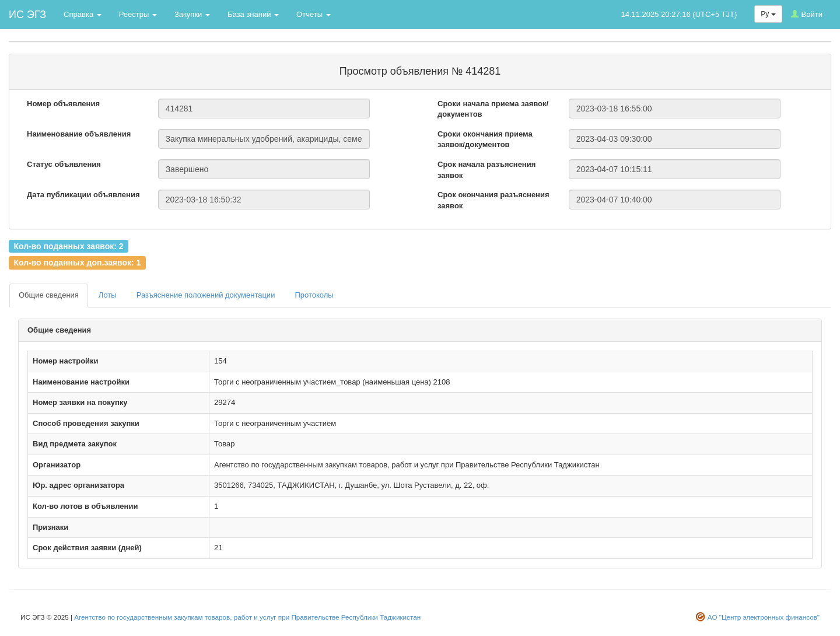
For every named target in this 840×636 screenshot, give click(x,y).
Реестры (138, 14)
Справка (83, 14)
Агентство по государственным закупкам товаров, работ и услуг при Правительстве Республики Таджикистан (247, 617)
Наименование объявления (79, 134)
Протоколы (314, 295)
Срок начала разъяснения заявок (487, 170)
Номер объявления (63, 104)
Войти (807, 14)
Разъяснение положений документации (206, 295)
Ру (768, 14)
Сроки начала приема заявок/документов (493, 109)
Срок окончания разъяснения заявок (494, 200)
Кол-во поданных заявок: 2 (68, 246)
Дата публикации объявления (83, 195)
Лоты (108, 295)
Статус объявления (64, 164)
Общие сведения (49, 295)
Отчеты (314, 14)
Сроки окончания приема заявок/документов (485, 139)
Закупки (192, 14)
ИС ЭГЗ (27, 15)
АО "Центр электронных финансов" (764, 617)
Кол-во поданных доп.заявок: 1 (77, 263)
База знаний (253, 14)
